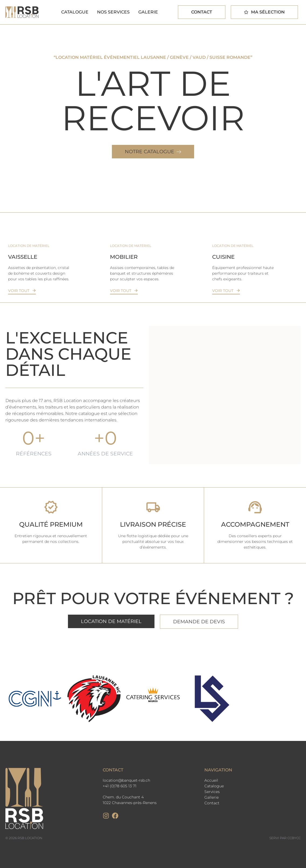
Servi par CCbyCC (285, 838)
